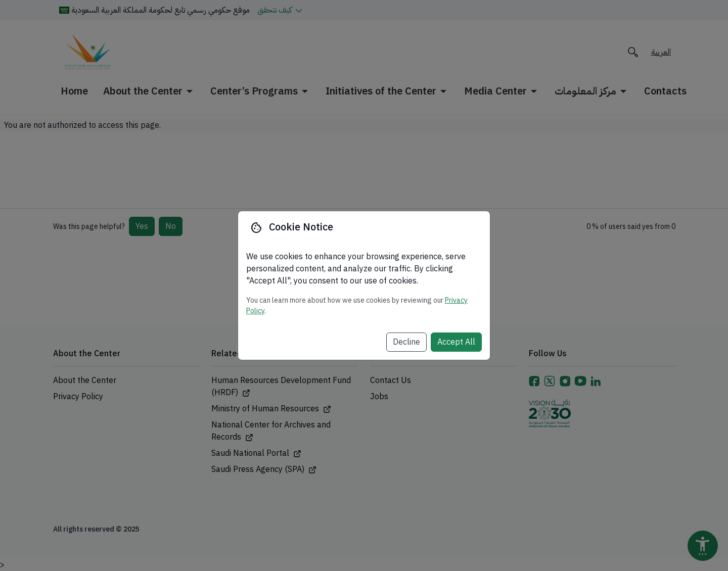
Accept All (456, 342)
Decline (406, 342)
